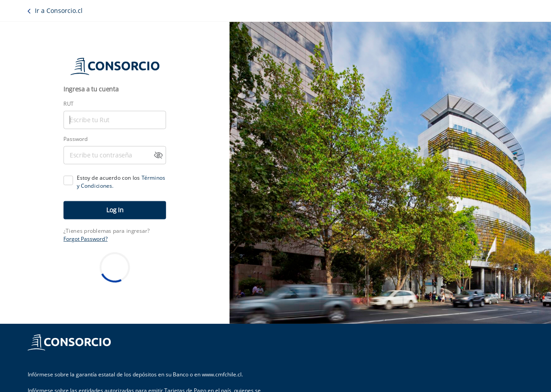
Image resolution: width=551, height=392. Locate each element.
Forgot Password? (86, 239)
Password (75, 139)
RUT (69, 104)
